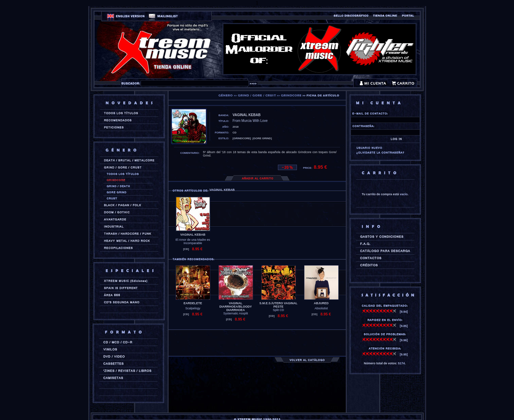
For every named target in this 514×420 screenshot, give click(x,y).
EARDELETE (193, 303)
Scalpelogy (193, 308)
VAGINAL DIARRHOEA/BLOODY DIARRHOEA (236, 307)
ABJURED (321, 303)
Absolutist (321, 308)
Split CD (278, 310)
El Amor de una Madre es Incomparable (193, 241)
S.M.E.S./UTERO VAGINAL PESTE (279, 305)
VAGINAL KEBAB (193, 235)
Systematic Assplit (236, 313)
